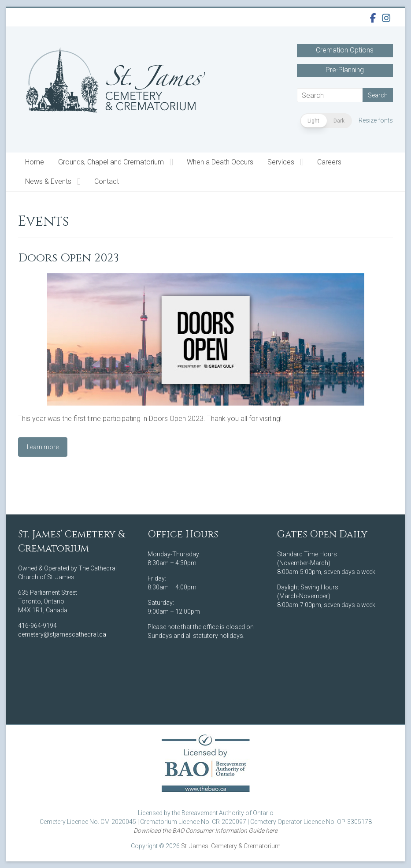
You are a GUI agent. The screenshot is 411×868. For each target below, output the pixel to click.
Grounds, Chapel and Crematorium (111, 162)
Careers (329, 162)
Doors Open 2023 (68, 258)
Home (35, 162)
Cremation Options (345, 50)
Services (281, 162)
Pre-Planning (345, 70)
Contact (107, 181)
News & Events (48, 181)
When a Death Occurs (220, 162)
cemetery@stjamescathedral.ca (62, 634)
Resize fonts (376, 120)
